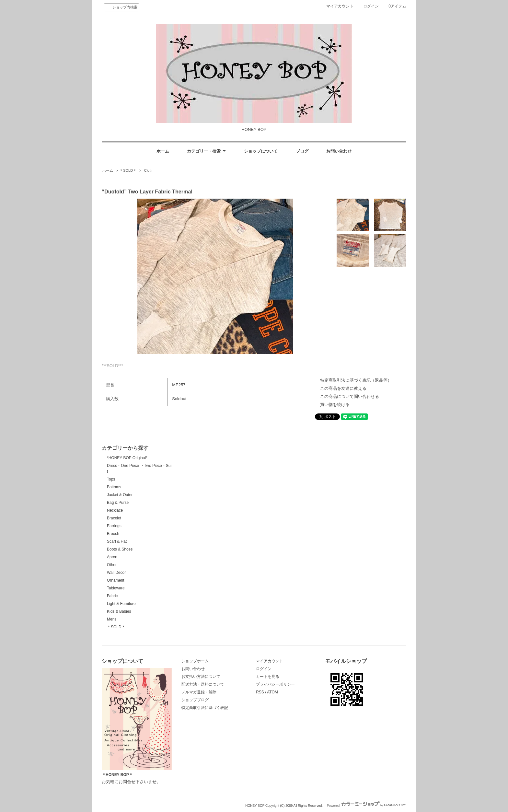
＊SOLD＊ (128, 170)
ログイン (371, 6)
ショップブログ (195, 700)
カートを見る (268, 677)
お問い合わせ (339, 151)
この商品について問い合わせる (350, 396)
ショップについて (261, 151)
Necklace (115, 510)
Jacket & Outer (120, 495)
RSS (260, 692)
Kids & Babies (119, 611)
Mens (112, 619)
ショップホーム (195, 661)
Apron (112, 557)
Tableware (116, 588)
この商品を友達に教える (343, 388)
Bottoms (114, 487)
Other (112, 565)
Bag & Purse (118, 503)
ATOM (272, 692)
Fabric (112, 596)
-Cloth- (148, 170)
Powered (367, 806)
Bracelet (114, 518)
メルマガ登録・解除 (199, 692)
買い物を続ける (335, 405)
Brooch (113, 534)
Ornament (115, 580)
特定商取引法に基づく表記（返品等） (356, 380)
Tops (111, 479)
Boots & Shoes (120, 549)
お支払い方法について (201, 677)
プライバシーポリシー (275, 684)
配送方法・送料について (203, 684)
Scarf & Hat (117, 541)
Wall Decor (116, 573)
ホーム (163, 151)
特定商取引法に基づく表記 (205, 708)
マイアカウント (340, 6)
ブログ (302, 151)
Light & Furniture (121, 604)
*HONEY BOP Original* (127, 458)
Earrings (114, 526)
